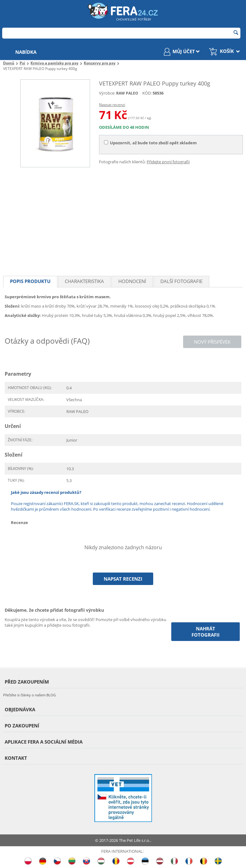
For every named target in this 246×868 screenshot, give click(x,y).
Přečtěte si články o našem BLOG (29, 695)
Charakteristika (84, 281)
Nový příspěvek (212, 342)
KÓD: (147, 93)
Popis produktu (30, 281)
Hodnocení (132, 281)
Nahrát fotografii (206, 632)
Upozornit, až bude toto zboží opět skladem (150, 143)
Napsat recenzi (112, 105)
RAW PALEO (127, 93)
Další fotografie (181, 281)
